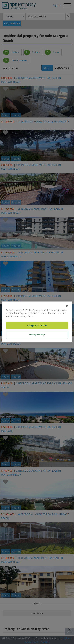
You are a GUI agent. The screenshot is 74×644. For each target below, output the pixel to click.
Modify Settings (37, 334)
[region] (37, 322)
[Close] (67, 306)
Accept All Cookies (37, 325)
